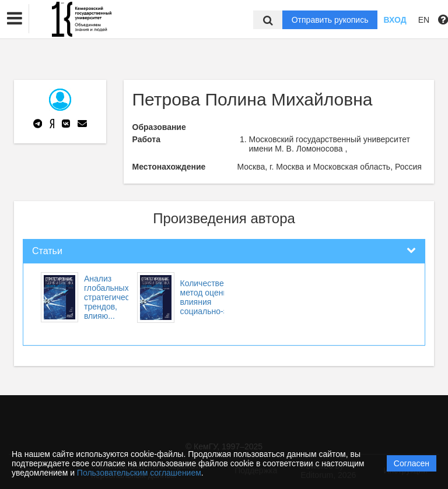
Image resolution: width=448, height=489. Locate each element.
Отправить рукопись (330, 20)
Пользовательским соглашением (139, 473)
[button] (15, 19)
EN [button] (424, 20)
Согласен (412, 463)
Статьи (47, 251)
